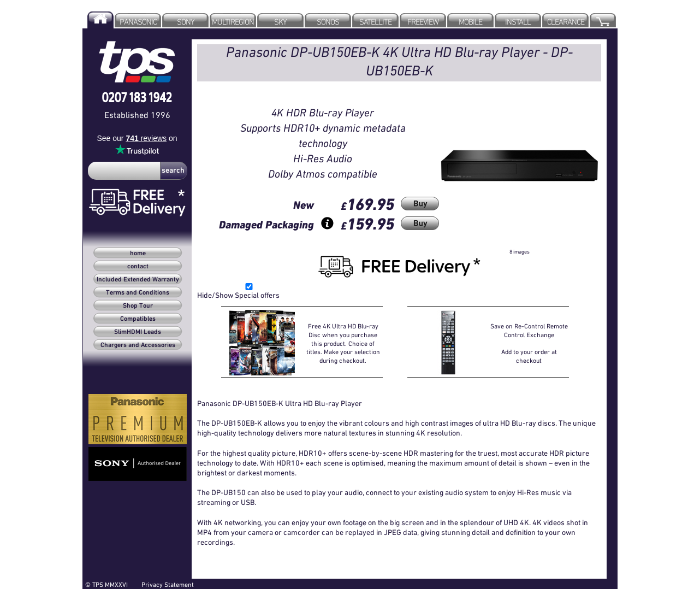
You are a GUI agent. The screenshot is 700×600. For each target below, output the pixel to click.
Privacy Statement (168, 584)
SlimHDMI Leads (138, 332)
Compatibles (138, 319)
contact (138, 267)
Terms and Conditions (138, 293)
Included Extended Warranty (138, 280)
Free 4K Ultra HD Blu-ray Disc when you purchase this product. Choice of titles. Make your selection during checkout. (343, 343)
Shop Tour (138, 306)
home (138, 254)
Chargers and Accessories (138, 345)
